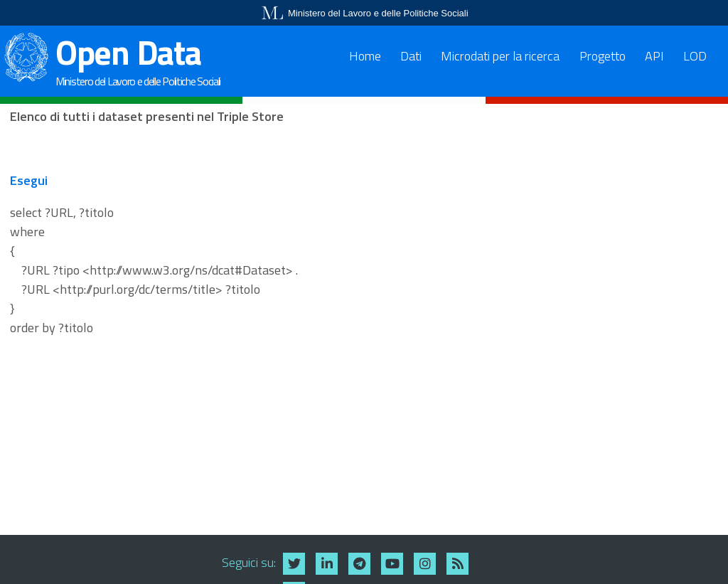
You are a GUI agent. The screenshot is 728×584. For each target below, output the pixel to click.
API (654, 56)
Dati (411, 56)
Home (365, 56)
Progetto (603, 56)
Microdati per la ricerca (500, 56)
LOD (695, 56)
